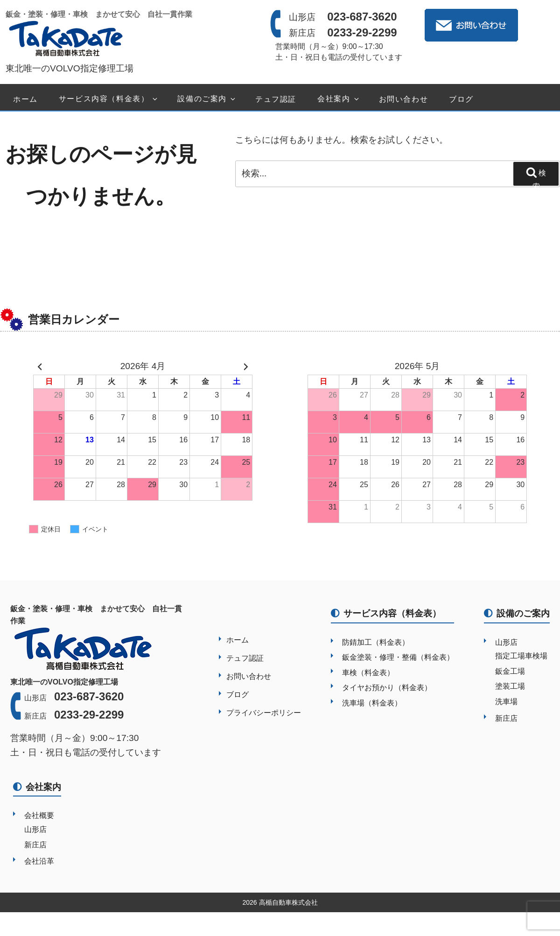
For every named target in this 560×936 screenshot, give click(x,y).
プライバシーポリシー (264, 713)
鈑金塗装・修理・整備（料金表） (398, 657)
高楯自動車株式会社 (288, 902)
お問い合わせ (404, 99)
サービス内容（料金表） (109, 99)
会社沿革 (39, 861)
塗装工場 (510, 686)
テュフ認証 (276, 99)
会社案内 (339, 99)
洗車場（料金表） (372, 703)
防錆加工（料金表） (376, 642)
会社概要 (39, 815)
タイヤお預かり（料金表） (387, 688)
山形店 (506, 642)
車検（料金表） (368, 673)
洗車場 (506, 702)
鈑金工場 (510, 671)
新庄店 (506, 718)
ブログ (461, 99)
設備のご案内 (207, 99)
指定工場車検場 (521, 656)
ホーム (25, 99)
